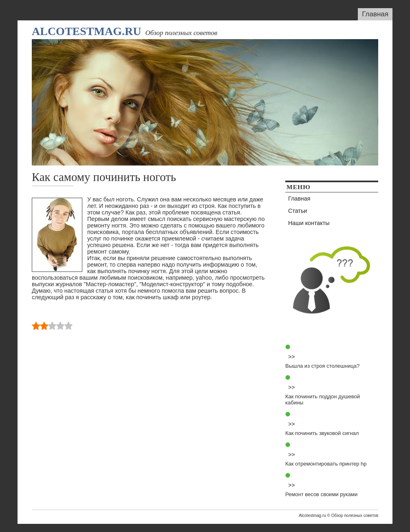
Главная (375, 14)
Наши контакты (309, 223)
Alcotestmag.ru (86, 31)
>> (292, 357)
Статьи (298, 211)
